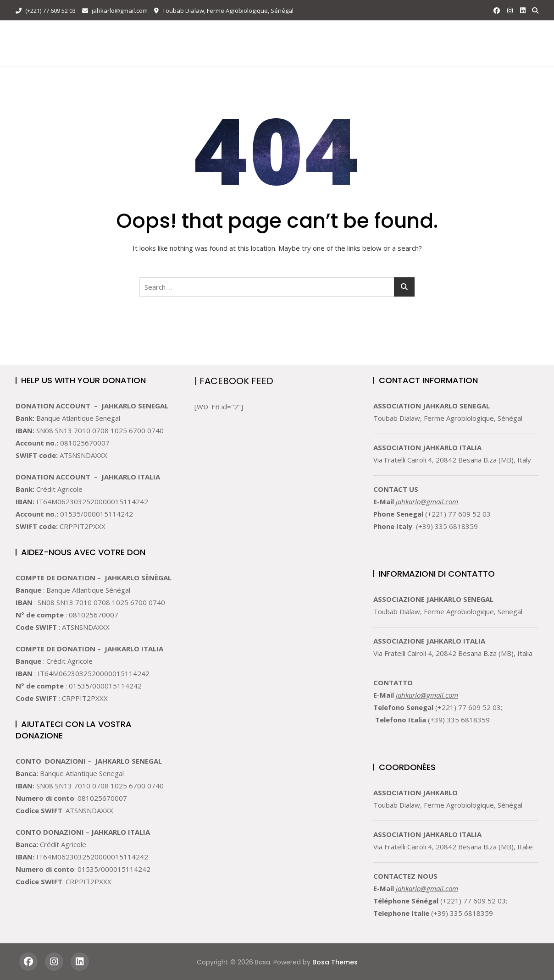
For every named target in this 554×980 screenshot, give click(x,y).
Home (161, 33)
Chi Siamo (200, 33)
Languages (171, 54)
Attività (246, 33)
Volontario (305, 33)
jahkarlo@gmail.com (115, 11)
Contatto (410, 33)
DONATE (515, 43)
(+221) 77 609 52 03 (46, 11)
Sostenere (359, 33)
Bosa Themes (335, 962)
